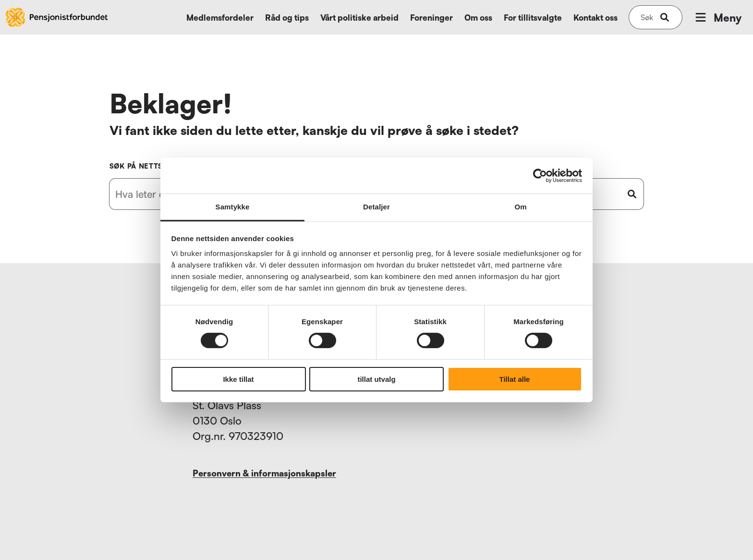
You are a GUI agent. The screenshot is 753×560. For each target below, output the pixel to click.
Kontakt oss (595, 18)
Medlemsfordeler (220, 18)
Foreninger (431, 18)
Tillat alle (515, 379)
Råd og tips (287, 18)
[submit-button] (665, 17)
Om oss (478, 18)
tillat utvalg (376, 379)
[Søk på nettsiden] (647, 17)
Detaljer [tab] (376, 207)
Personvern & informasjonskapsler (264, 473)
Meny (717, 17)
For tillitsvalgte (533, 18)
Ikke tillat (238, 379)
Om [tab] (520, 207)
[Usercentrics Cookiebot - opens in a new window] (540, 175)
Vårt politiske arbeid (359, 18)
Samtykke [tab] (233, 207)
